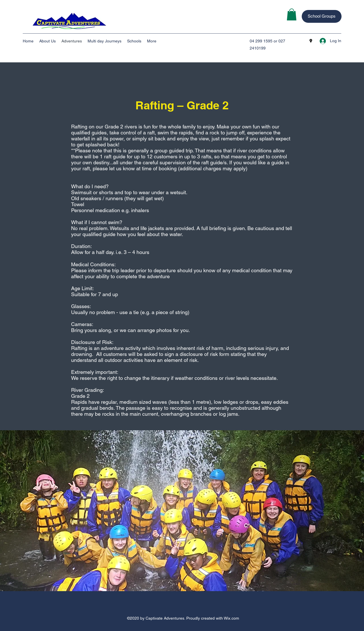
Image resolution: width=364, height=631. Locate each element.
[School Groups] (322, 16)
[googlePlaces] (311, 41)
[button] (292, 15)
